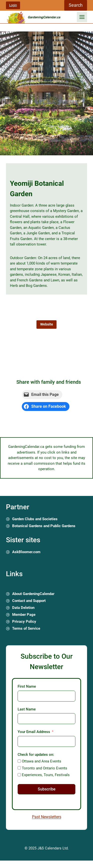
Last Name (27, 709)
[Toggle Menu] (82, 17)
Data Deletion (23, 608)
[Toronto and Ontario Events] (19, 768)
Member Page (24, 615)
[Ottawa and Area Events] (19, 761)
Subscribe (47, 789)
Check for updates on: (36, 755)
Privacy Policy (24, 622)
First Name (27, 686)
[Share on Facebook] (46, 407)
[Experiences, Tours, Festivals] (19, 775)
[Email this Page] (42, 395)
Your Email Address (34, 732)
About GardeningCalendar (33, 594)
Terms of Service (26, 628)
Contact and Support (29, 601)
